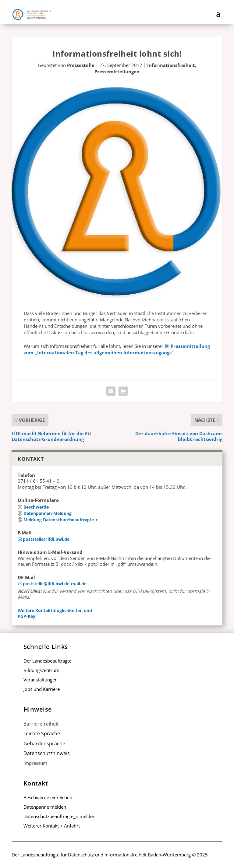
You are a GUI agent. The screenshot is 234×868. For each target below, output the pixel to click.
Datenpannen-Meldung (48, 513)
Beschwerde (36, 507)
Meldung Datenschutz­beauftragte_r (60, 520)
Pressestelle (81, 65)
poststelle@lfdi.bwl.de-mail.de (55, 584)
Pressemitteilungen (117, 72)
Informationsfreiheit (171, 65)
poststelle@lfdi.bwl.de (46, 539)
